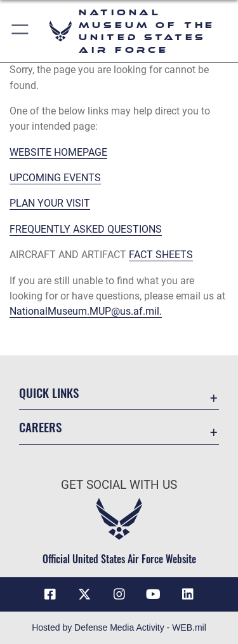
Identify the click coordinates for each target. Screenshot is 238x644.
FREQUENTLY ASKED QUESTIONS (86, 229)
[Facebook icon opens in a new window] (50, 594)
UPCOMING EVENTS (55, 178)
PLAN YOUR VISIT (50, 203)
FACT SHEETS (161, 255)
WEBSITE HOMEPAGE (58, 152)
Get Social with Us (119, 485)
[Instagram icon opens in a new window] (119, 594)
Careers (40, 427)
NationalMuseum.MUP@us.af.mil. (86, 311)
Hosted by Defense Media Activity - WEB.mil (119, 627)
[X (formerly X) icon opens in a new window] (84, 594)
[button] (21, 31)
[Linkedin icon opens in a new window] (188, 594)
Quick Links (49, 393)
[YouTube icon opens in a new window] (154, 594)
